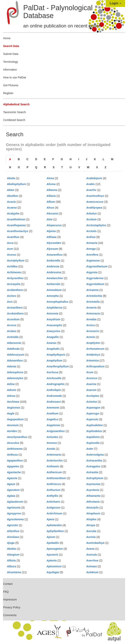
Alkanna (52, 190)
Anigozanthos (56, 431)
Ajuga (11, 543)
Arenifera (92, 255)
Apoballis (53, 543)
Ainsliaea (13, 537)
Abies (11, 190)
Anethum (52, 413)
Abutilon (13, 196)
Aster (90, 449)
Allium (51, 202)
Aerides (12, 431)
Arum (90, 372)
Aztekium (92, 572)
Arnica (91, 325)
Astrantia (92, 472)
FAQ (6, 592)
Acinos (12, 296)
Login (115, 3)
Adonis (12, 390)
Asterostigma (95, 455)
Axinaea (92, 566)
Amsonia (52, 313)
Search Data (11, 46)
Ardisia (91, 237)
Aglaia (11, 496)
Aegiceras (13, 408)
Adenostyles (15, 378)
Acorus (12, 325)
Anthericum (54, 472)
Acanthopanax (16, 225)
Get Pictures (11, 85)
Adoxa (11, 396)
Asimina (92, 402)
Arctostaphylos (96, 225)
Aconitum (13, 319)
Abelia (11, 178)
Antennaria (54, 455)
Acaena (12, 208)
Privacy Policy (12, 607)
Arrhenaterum (95, 349)
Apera (50, 519)
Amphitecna (54, 308)
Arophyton (93, 343)
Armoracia (93, 313)
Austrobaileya (95, 543)
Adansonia (14, 343)
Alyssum (52, 249)
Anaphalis (53, 349)
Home (7, 38)
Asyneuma (93, 484)
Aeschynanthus (17, 437)
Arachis (91, 190)
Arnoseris (93, 331)
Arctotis (91, 231)
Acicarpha (14, 284)
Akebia (11, 549)
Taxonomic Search (14, 112)
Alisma (51, 184)
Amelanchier (55, 278)
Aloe (49, 219)
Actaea (11, 331)
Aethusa (12, 455)
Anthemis (53, 466)
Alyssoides (54, 243)
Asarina (91, 384)
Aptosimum (54, 566)
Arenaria (92, 243)
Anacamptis (54, 325)
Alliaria (51, 196)
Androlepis (54, 390)
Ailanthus (13, 531)
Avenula (92, 555)
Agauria (12, 478)
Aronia (91, 337)
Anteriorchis (55, 461)
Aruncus (92, 378)
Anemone (53, 408)
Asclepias (93, 396)
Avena (90, 549)
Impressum (10, 599)
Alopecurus (54, 225)
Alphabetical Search (16, 104)
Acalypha (13, 213)
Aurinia (91, 537)
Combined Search (14, 120)
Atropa (91, 525)
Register (8, 93)
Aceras (12, 255)
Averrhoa (92, 560)
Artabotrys (93, 355)
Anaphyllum (54, 361)
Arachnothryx (95, 196)
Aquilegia (53, 572)
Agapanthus (15, 461)
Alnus (50, 208)
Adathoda (13, 349)
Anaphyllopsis (56, 355)
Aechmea (13, 402)
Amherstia (53, 284)
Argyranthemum (97, 266)
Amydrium (53, 319)
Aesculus (13, 443)
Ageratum (13, 490)
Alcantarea (14, 572)
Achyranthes (15, 278)
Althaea (51, 237)
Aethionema (15, 449)
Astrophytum (95, 478)
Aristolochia (94, 296)
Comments (10, 615)
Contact (8, 584)
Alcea (50, 178)
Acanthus (13, 237)
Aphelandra (54, 525)
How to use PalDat (15, 77)
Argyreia (92, 272)
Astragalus (93, 466)
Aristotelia (93, 302)
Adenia (12, 366)
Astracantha (94, 461)
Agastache (14, 472)
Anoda (51, 449)
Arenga (91, 249)
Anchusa (52, 372)
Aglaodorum (15, 502)
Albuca (12, 566)
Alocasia (52, 213)
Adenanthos (15, 361)
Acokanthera (15, 313)
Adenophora (15, 372)
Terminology (11, 62)
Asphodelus (94, 431)
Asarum (91, 390)
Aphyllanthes (55, 531)
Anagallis (53, 337)
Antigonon (53, 508)
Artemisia (93, 361)
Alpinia (51, 231)
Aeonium (13, 425)
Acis (10, 302)
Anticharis (53, 502)
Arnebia (91, 319)
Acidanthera (15, 290)
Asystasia (93, 490)
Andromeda (54, 396)
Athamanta (93, 496)
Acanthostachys (18, 231)
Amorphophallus (57, 302)
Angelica (52, 419)
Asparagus (93, 408)
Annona (52, 443)
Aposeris (52, 555)
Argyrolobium (95, 284)
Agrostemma (15, 519)
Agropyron (14, 513)
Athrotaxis (93, 502)
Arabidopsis (94, 178)
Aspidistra (93, 437)
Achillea (12, 266)
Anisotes (52, 437)
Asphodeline (95, 425)
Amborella (53, 261)
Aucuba (91, 531)
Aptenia (51, 560)
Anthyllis (52, 496)
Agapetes (13, 466)
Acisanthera (15, 308)
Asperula (92, 419)
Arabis (91, 184)
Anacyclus (53, 331)
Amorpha (52, 296)
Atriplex (91, 519)
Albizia (11, 560)
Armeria (91, 308)
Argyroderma (95, 278)
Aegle (11, 413)
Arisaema (92, 290)
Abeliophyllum (16, 184)
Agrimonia (14, 508)
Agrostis (13, 525)
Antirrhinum (54, 513)
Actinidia (13, 337)
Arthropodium (95, 366)
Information (10, 70)
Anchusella (54, 378)
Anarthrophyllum (58, 366)
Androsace (54, 402)
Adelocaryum (16, 355)
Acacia (11, 202)
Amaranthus (55, 255)
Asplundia (93, 443)
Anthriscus (54, 484)
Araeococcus (95, 202)
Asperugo (93, 413)
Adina (11, 384)
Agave (11, 484)
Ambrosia (53, 266)
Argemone (93, 261)
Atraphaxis (93, 513)
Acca (10, 243)
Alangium (13, 555)
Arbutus (92, 213)
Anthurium (53, 490)
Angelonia (53, 425)
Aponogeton (55, 549)
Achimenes (14, 272)
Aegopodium (15, 419)
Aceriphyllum (16, 261)
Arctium (91, 219)
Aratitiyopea (94, 208)
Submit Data (11, 54)
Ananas (51, 343)
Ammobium (54, 290)
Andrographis (56, 384)
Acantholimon (16, 219)
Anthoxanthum (56, 478)
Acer (10, 249)
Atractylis (93, 508)
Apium (51, 537)
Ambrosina (54, 272)
